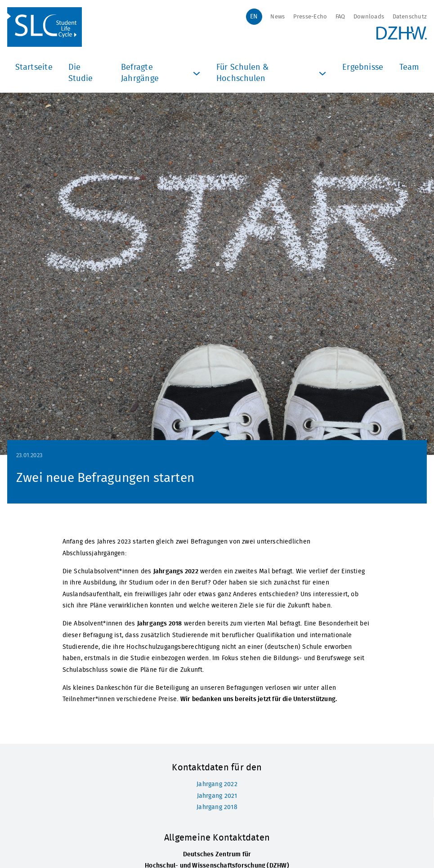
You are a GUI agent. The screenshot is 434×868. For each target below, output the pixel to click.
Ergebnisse (363, 67)
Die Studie (81, 73)
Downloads (369, 17)
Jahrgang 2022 (217, 784)
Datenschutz (410, 17)
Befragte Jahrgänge (162, 73)
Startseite (34, 67)
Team (409, 67)
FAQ (340, 17)
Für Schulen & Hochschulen (273, 73)
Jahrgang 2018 (217, 807)
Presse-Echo (310, 17)
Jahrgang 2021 (217, 796)
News (277, 17)
